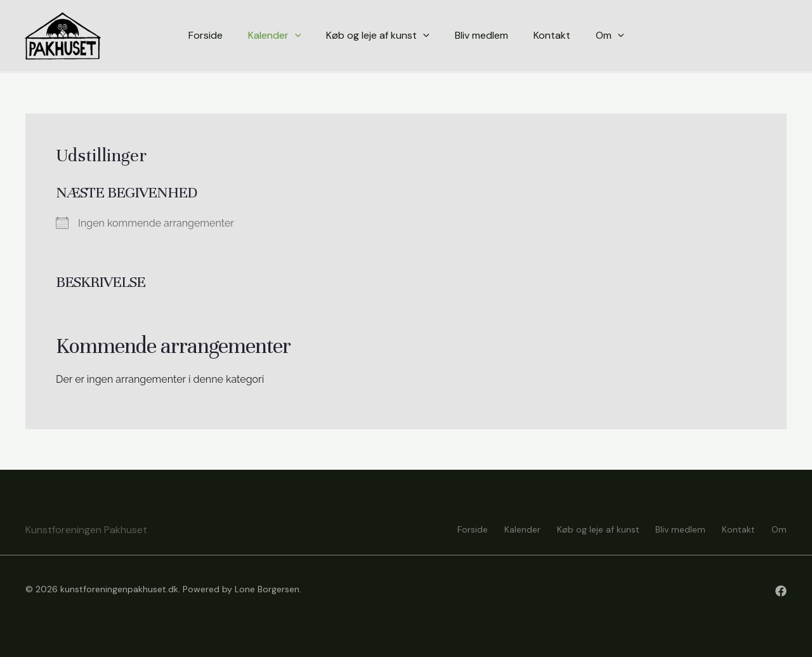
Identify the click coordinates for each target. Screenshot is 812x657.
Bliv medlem (674, 529)
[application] (295, 36)
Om (779, 529)
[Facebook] (781, 591)
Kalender (509, 529)
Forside (456, 529)
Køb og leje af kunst (588, 529)
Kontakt (735, 529)
